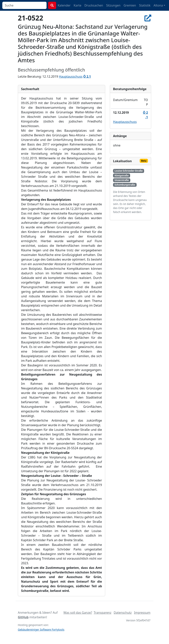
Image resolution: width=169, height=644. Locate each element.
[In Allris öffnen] (148, 18)
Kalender (64, 5)
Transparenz (103, 613)
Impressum (142, 613)
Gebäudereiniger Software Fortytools (41, 630)
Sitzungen (113, 5)
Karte (77, 5)
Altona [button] (158, 5)
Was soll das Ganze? (78, 613)
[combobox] (24, 5)
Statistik (145, 5)
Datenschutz (123, 613)
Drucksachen (94, 5)
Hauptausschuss (71, 76)
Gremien (130, 5)
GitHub (23, 617)
